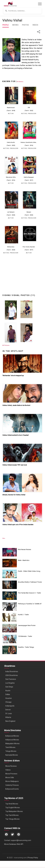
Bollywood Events (12, 789)
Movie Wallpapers (12, 781)
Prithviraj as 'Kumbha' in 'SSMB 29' (30, 604)
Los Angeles (10, 683)
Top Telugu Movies (12, 819)
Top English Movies (13, 808)
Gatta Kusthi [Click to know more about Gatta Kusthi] (11, 142)
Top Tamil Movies (12, 815)
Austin (8, 691)
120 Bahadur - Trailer (25, 636)
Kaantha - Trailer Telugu (26, 647)
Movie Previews (11, 774)
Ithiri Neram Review (25, 549)
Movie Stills (10, 778)
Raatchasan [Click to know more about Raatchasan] (11, 108)
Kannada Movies (12, 755)
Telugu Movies (11, 751)
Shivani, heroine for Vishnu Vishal (14, 495)
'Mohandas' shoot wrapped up (13, 376)
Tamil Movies (10, 747)
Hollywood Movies (12, 740)
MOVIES (15, 25)
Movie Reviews (11, 766)
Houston (9, 698)
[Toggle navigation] (40, 4)
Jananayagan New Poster (27, 625)
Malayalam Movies (12, 744)
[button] (22, 11)
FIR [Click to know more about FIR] (29, 108)
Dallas (8, 694)
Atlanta (8, 717)
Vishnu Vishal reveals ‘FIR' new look (15, 465)
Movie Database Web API (14, 844)
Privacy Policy (33, 858)
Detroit (8, 710)
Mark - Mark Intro (24, 560)
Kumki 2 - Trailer (23, 615)
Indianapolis (10, 706)
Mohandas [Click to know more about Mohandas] (11, 247)
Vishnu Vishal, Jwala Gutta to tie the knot (16, 405)
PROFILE (6, 25)
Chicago (8, 702)
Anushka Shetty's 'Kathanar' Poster (30, 582)
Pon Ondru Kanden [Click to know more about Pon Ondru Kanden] (29, 247)
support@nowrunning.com (21, 840)
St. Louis (9, 713)
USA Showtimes (12, 675)
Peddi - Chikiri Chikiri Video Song (29, 571)
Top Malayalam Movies (14, 811)
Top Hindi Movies (12, 804)
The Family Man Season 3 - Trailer (29, 593)
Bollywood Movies (12, 736)
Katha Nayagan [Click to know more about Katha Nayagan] (29, 177)
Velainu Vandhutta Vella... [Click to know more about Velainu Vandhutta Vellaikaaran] (29, 142)
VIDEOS (35, 25)
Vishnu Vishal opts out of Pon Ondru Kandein (18, 525)
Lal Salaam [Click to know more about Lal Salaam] (11, 212)
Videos (8, 770)
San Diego (9, 687)
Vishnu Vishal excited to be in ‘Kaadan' (16, 435)
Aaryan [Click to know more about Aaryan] (29, 212)
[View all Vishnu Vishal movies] (21, 81)
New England (10, 721)
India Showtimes (12, 672)
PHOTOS (25, 25)
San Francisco (11, 679)
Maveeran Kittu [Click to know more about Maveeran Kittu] (11, 177)
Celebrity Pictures (12, 785)
